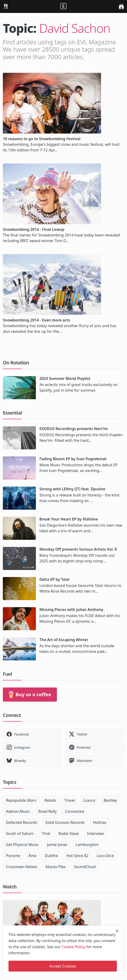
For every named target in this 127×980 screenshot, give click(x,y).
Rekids (50, 800)
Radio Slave (69, 834)
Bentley (110, 800)
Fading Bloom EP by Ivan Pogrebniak (73, 459)
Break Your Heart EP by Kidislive (69, 519)
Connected (74, 811)
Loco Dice (105, 856)
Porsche (13, 856)
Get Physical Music (22, 845)
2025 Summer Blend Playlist (65, 378)
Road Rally (47, 811)
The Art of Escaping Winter (64, 640)
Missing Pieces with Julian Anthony (71, 610)
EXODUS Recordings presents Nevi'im (74, 429)
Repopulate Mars (21, 800)
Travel (70, 800)
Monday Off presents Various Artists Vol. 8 (78, 549)
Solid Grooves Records (65, 822)
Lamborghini (87, 845)
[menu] (6, 7)
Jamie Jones (57, 845)
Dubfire (51, 856)
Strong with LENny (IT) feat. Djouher (72, 489)
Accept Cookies (63, 966)
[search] (121, 6)
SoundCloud (85, 867)
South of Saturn (20, 834)
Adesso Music (18, 811)
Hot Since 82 (77, 856)
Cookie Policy (74, 947)
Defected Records (21, 822)
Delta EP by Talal (54, 579)
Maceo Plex (56, 867)
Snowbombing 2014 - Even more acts (36, 320)
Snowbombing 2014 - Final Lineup (34, 229)
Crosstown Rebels (22, 867)
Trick (46, 834)
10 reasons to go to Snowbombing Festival (42, 139)
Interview (95, 834)
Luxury (89, 800)
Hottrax (100, 822)
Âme (32, 856)
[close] (117, 931)
